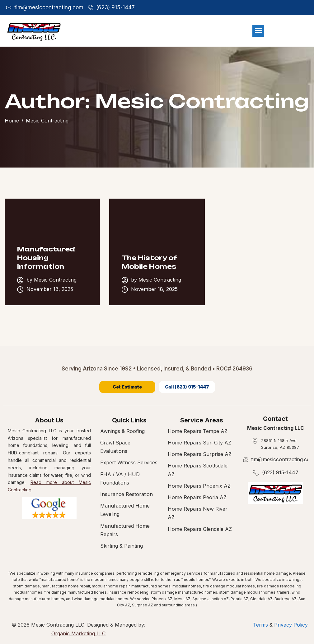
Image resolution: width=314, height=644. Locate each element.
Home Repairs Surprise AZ (200, 454)
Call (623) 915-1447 (187, 387)
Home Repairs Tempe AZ (198, 431)
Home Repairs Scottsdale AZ (198, 470)
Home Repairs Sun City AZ (199, 443)
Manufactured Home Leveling (125, 510)
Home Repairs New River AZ (198, 513)
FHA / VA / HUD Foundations (120, 478)
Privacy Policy (291, 625)
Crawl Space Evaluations (115, 447)
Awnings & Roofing (122, 431)
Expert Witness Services (129, 462)
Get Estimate (127, 387)
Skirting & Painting (122, 546)
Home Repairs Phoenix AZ (199, 486)
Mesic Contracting (55, 280)
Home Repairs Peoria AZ (197, 497)
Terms (261, 625)
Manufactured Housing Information (46, 258)
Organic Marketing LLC (78, 633)
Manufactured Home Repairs (125, 530)
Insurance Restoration (127, 494)
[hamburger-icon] (258, 31)
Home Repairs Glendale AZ (200, 529)
